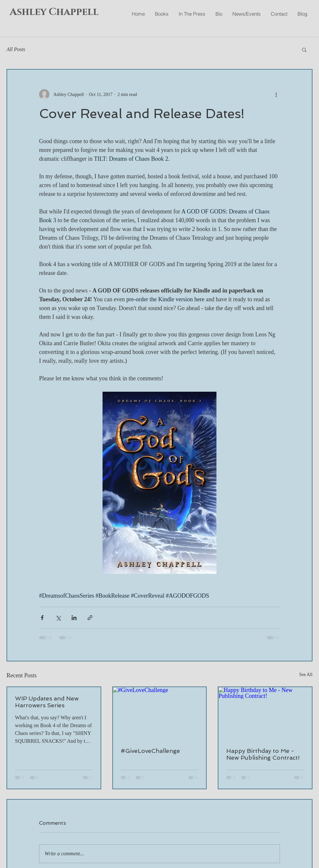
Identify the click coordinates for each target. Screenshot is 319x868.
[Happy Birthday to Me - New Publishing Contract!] (265, 713)
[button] (304, 49)
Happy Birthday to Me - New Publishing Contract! (263, 754)
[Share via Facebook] (42, 618)
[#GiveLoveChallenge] (160, 713)
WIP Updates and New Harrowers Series (47, 702)
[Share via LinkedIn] (74, 618)
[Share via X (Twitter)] (58, 618)
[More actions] (276, 94)
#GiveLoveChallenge (150, 751)
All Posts (16, 49)
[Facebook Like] (273, 29)
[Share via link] (90, 618)
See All (306, 675)
